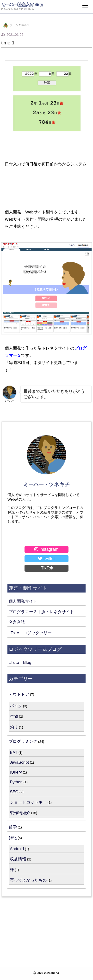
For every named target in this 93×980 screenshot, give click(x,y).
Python (16, 782)
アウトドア (19, 694)
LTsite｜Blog (20, 662)
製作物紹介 (20, 813)
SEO (14, 792)
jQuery (16, 772)
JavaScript (19, 762)
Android (17, 849)
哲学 (13, 827)
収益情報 (18, 859)
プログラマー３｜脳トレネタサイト (41, 612)
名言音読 (17, 622)
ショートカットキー (28, 802)
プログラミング (23, 741)
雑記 (13, 838)
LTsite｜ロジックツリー (30, 633)
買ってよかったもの (28, 880)
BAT (14, 753)
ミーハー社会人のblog (22, 5)
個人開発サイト (23, 601)
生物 (14, 717)
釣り (14, 727)
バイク (16, 706)
